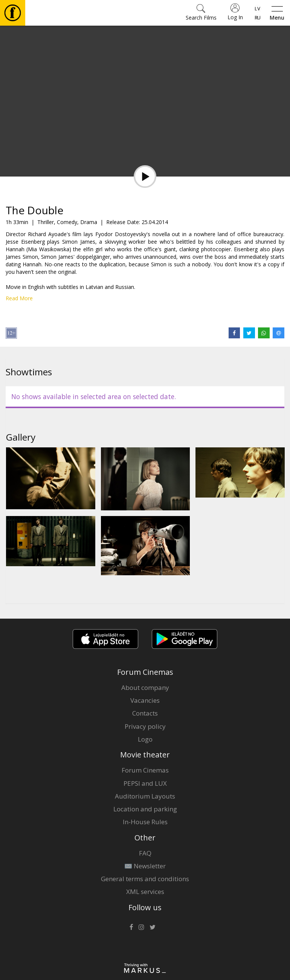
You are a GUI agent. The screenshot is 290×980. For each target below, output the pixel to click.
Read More (19, 298)
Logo (145, 739)
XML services (145, 892)
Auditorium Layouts (145, 796)
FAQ (145, 853)
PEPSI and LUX (145, 783)
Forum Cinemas (145, 770)
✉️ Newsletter (145, 866)
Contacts (145, 713)
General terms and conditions (145, 879)
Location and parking (145, 809)
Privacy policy (145, 726)
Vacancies (145, 700)
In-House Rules (145, 822)
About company (145, 687)
